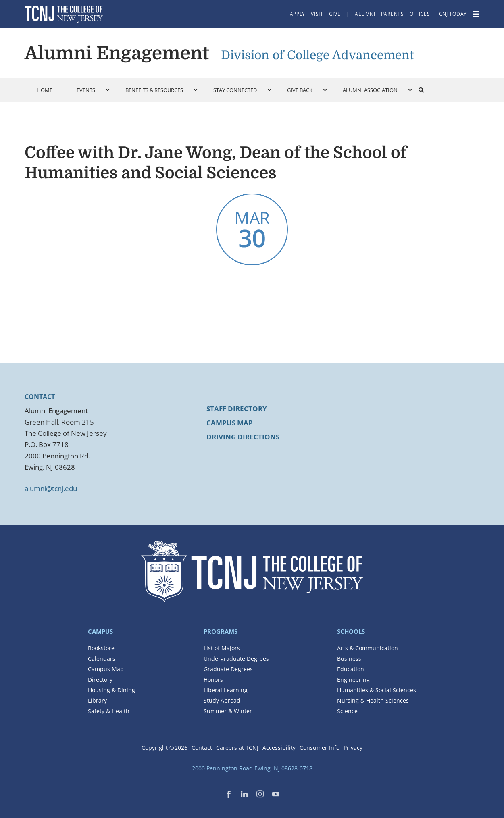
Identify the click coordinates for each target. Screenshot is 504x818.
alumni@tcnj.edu (51, 488)
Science (347, 711)
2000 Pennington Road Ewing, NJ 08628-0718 (252, 768)
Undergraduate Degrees (236, 659)
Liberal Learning (226, 690)
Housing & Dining (111, 690)
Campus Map (230, 423)
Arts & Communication (368, 648)
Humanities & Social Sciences (377, 690)
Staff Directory (237, 409)
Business (349, 659)
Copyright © (165, 748)
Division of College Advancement (317, 55)
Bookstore (101, 648)
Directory (100, 680)
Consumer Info (320, 748)
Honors (213, 680)
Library (97, 700)
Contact (202, 748)
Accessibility (279, 748)
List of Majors (222, 648)
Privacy (353, 748)
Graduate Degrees (228, 669)
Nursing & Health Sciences (373, 700)
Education (351, 669)
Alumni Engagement (117, 53)
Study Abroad (222, 700)
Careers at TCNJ (237, 748)
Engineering (353, 680)
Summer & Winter (228, 711)
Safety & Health (109, 711)
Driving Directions (243, 437)
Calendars (102, 659)
